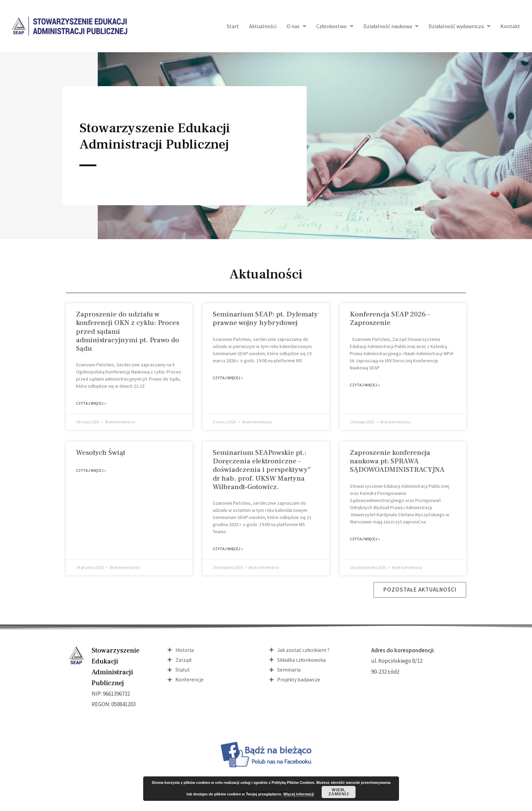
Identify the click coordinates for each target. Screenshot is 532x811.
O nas (296, 26)
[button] (419, 592)
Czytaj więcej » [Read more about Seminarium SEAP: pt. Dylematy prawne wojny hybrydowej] (228, 378)
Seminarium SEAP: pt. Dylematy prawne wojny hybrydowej (265, 318)
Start (233, 26)
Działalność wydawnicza (459, 26)
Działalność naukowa (391, 26)
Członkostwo (335, 26)
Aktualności (263, 26)
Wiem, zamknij (339, 792)
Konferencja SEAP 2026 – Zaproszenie (390, 318)
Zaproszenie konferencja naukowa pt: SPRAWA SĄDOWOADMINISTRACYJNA (397, 462)
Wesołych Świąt (101, 453)
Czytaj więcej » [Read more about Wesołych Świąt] (91, 472)
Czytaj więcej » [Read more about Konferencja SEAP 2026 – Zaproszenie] (365, 385)
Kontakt (510, 26)
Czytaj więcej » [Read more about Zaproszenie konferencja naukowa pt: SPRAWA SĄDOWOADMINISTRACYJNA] (365, 540)
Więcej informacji (299, 794)
